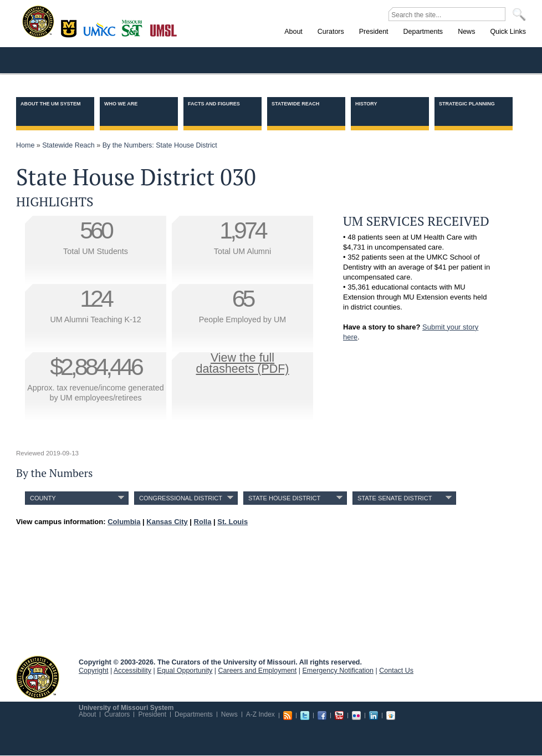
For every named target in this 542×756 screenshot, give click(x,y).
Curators (117, 714)
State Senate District (395, 498)
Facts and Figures (214, 104)
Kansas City (102, 33)
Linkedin (374, 716)
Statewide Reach (295, 104)
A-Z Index (260, 714)
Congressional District (181, 498)
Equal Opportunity (185, 671)
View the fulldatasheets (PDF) (243, 363)
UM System (38, 677)
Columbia (70, 27)
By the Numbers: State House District (160, 145)
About (87, 714)
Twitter (305, 716)
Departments (194, 714)
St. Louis (164, 29)
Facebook (322, 716)
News (229, 714)
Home (25, 145)
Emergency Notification (338, 671)
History (366, 104)
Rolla (134, 27)
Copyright (94, 671)
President (152, 714)
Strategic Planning (467, 104)
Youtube (339, 716)
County (43, 498)
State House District (284, 498)
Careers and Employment (258, 671)
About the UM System (51, 104)
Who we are (121, 104)
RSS (288, 716)
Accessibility (132, 671)
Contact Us (396, 671)
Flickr (356, 716)
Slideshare (391, 716)
